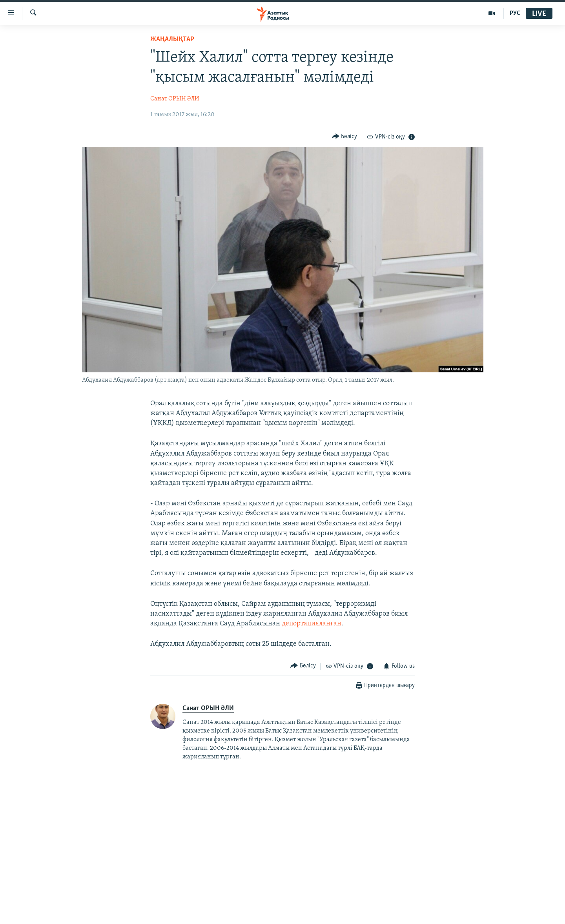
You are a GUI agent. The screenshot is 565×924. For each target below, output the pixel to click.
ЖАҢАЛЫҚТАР (172, 39)
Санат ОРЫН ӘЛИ (175, 99)
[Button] (345, 136)
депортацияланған (312, 624)
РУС (515, 13)
